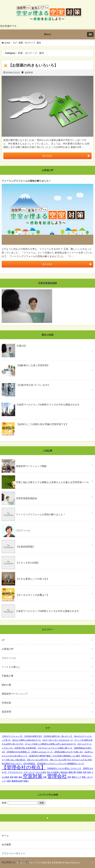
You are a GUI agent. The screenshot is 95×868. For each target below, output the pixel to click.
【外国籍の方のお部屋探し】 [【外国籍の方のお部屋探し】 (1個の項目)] (18, 752)
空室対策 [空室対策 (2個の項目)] (33, 776)
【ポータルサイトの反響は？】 (32, 595)
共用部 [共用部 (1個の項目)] (79, 772)
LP (3, 640)
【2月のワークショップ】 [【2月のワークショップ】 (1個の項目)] (12, 736)
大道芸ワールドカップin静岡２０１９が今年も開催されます (47, 611)
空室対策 (6, 703)
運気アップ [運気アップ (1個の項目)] (76, 777)
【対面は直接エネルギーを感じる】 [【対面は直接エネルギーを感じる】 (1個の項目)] (68, 752)
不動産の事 (8, 676)
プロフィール (23, 531)
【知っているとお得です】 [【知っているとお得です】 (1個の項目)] (37, 760)
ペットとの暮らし (11, 667)
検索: (4, 803)
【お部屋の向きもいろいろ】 (33, 65)
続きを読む (48, 156)
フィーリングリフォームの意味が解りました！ (41, 514)
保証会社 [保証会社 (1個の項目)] (64, 772)
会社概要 (6, 845)
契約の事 (6, 685)
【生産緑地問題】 (25, 547)
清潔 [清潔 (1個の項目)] (12, 777)
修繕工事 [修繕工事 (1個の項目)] (72, 772)
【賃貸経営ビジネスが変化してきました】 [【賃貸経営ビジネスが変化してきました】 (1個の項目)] (64, 768)
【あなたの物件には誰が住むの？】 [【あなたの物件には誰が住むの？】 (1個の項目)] (26, 740)
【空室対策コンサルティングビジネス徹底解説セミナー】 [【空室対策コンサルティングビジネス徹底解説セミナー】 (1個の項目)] (60, 764)
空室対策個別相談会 (27, 498)
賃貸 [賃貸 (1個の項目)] (69, 777)
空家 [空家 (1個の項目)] (45, 777)
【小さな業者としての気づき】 (32, 579)
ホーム (5, 835)
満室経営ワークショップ (15, 694)
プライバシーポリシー (13, 853)
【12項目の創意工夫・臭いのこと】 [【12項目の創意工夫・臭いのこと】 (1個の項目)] (58, 736)
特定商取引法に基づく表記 (16, 862)
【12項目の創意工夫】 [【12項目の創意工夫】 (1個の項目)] (33, 736)
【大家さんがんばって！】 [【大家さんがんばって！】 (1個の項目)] (42, 752)
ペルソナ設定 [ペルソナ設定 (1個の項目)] (41, 772)
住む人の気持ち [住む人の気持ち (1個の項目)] (53, 772)
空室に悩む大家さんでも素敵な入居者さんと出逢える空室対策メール (52, 482)
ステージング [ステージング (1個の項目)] (29, 772)
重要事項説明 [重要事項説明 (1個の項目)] (17, 781)
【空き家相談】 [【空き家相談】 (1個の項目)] (29, 764)
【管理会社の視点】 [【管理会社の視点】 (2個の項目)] (24, 767)
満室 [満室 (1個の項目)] (16, 777)
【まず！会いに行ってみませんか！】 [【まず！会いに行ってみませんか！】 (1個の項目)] (58, 740)
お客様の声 (8, 649)
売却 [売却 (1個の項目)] (89, 772)
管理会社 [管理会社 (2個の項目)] (57, 776)
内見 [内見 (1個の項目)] (85, 772)
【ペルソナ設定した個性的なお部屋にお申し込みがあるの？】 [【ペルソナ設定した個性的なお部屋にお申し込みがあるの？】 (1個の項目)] (50, 744)
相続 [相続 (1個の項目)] (20, 777)
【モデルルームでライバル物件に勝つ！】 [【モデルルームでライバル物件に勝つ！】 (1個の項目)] (55, 748)
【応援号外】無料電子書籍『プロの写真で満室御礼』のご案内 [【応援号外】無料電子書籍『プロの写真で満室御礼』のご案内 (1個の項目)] (54, 756)
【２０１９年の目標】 (28, 563)
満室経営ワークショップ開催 (31, 466)
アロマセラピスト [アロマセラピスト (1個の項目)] (15, 772)
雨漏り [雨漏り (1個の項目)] (26, 781)
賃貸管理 (29, 73)
